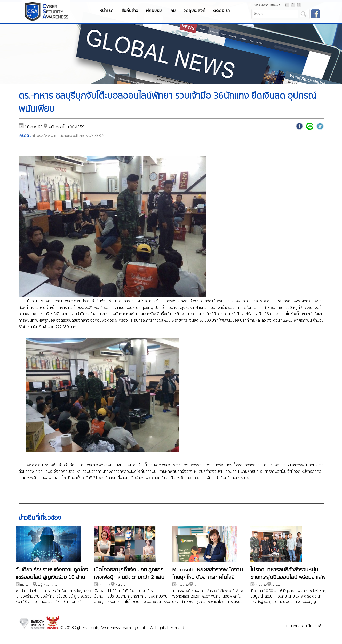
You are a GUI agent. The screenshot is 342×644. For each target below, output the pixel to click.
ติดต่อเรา (222, 11)
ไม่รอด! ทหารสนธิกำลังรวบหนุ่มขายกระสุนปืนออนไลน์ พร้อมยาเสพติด (288, 578)
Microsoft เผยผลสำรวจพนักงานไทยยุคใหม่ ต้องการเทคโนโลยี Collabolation (208, 578)
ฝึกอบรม (154, 11)
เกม (173, 11)
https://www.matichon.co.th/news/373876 (69, 136)
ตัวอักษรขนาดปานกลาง (293, 5)
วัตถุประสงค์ (194, 11)
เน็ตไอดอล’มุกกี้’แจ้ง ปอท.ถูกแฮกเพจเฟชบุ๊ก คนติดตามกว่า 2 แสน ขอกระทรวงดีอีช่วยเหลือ (129, 578)
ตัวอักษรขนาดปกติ (287, 5)
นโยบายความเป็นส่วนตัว (305, 627)
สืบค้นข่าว (130, 11)
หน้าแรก (107, 11)
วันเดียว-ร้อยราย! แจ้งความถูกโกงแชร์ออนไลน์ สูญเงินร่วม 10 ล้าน (52, 574)
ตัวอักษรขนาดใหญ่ (299, 5)
